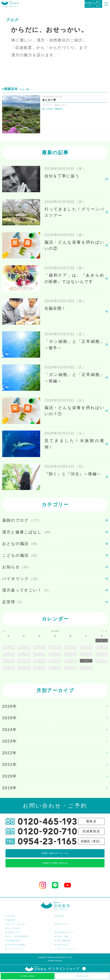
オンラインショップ (15, 949)
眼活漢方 (60, 916)
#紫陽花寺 (59, 109)
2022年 (10, 753)
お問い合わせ (82, 976)
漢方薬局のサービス (64, 932)
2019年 (10, 788)
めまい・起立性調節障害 (17, 936)
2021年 (10, 764)
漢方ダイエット (63, 924)
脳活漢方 (10, 920)
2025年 (10, 718)
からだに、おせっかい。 (17, 924)
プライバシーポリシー (65, 949)
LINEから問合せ (28, 976)
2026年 (10, 706)
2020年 (10, 776)
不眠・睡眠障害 (63, 941)
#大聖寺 (50, 109)
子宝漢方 (10, 916)
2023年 (10, 741)
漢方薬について (13, 932)
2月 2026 (55, 631)
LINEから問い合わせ (55, 863)
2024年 (10, 730)
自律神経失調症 (13, 941)
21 (86, 661)
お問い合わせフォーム (55, 853)
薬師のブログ (61, 105)
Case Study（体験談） (16, 945)
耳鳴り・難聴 (62, 936)
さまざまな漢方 (13, 928)
